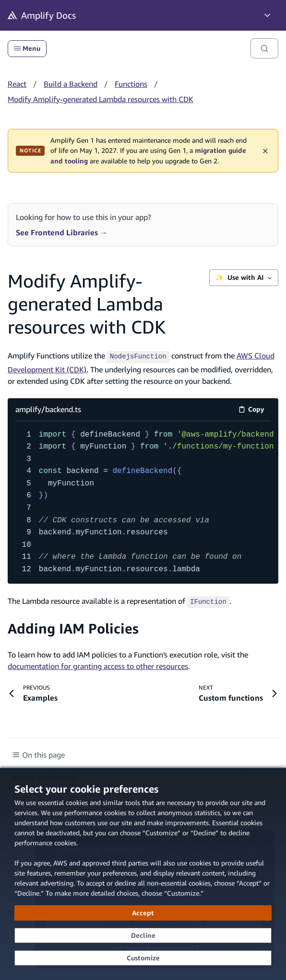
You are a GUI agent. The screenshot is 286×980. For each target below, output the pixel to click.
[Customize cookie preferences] (143, 958)
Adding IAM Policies (73, 627)
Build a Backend (71, 84)
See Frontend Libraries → (62, 232)
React (17, 84)
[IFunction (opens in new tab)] (208, 600)
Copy (255, 409)
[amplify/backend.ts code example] (143, 501)
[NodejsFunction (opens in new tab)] (138, 356)
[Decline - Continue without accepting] (143, 935)
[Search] (264, 48)
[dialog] (143, 874)
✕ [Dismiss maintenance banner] (265, 150)
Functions (131, 84)
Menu (27, 48)
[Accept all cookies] (143, 913)
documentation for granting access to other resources (98, 664)
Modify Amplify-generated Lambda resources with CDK (101, 99)
